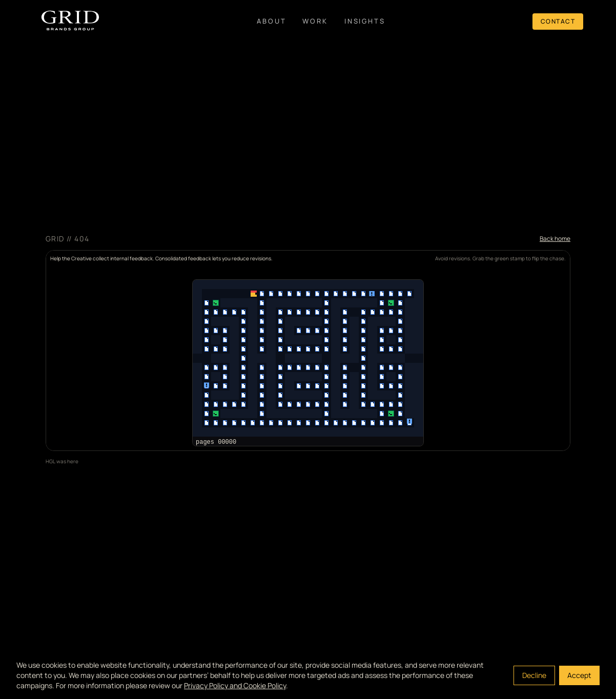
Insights (365, 21)
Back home (555, 239)
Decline (534, 675)
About (271, 21)
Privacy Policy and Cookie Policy (235, 685)
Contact (558, 21)
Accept (579, 675)
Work (315, 21)
